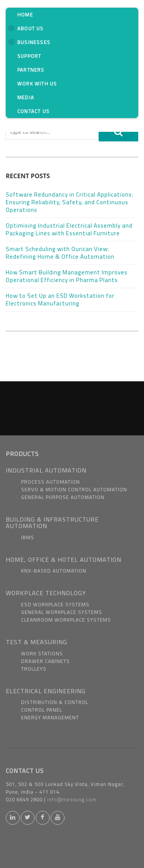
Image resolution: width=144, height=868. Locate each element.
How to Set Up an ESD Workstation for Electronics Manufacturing (60, 299)
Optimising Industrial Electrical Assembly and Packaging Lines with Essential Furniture (69, 229)
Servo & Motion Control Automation (74, 489)
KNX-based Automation (54, 571)
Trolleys (34, 669)
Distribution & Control (55, 702)
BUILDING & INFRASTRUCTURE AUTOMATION (52, 523)
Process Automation (50, 482)
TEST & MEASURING (36, 642)
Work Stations (42, 653)
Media (26, 97)
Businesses (29, 42)
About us (26, 28)
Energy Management (50, 717)
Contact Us (33, 111)
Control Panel (42, 710)
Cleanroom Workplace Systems (66, 620)
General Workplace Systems (62, 612)
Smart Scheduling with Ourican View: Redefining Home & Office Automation (60, 253)
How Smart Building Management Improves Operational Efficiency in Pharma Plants (67, 276)
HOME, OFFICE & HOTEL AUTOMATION (64, 560)
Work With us (37, 84)
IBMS (28, 537)
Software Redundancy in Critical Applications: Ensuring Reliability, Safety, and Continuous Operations (70, 202)
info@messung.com (72, 799)
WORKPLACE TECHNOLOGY (46, 593)
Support (29, 56)
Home (25, 15)
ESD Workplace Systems (55, 604)
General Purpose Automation (63, 497)
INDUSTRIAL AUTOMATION (46, 470)
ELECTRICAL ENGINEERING (46, 691)
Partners (31, 70)
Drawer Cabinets (46, 661)
